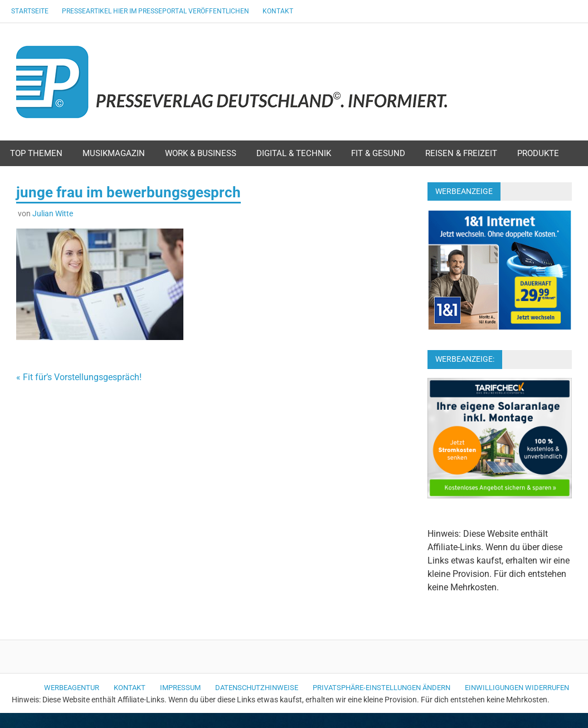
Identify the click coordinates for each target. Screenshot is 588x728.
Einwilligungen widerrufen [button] (517, 688)
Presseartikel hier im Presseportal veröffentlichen (155, 11)
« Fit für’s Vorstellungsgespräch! (79, 377)
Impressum (180, 688)
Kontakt (278, 11)
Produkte (538, 153)
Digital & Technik (294, 153)
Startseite (30, 11)
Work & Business (201, 153)
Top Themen (36, 153)
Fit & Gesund (378, 153)
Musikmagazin (114, 153)
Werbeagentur (72, 688)
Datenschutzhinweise (257, 688)
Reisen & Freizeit (461, 153)
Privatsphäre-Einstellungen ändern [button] (382, 688)
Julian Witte (53, 213)
